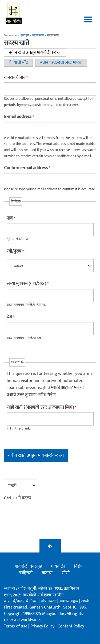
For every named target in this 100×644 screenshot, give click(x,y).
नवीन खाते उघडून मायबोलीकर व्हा (38, 53)
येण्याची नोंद (18, 63)
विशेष (78, 566)
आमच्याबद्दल (69, 601)
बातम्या (47, 573)
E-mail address (19, 117)
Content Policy (71, 626)
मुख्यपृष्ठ (25, 35)
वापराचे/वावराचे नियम (21, 601)
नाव (11, 218)
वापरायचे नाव (16, 78)
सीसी (66, 573)
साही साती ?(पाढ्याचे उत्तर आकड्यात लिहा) (41, 408)
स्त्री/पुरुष (15, 251)
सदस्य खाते (38, 35)
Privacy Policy (43, 626)
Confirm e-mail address (27, 168)
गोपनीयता (49, 601)
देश (10, 317)
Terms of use (16, 626)
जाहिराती (26, 573)
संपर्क (85, 601)
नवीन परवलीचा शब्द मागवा (61, 63)
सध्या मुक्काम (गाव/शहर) (27, 284)
